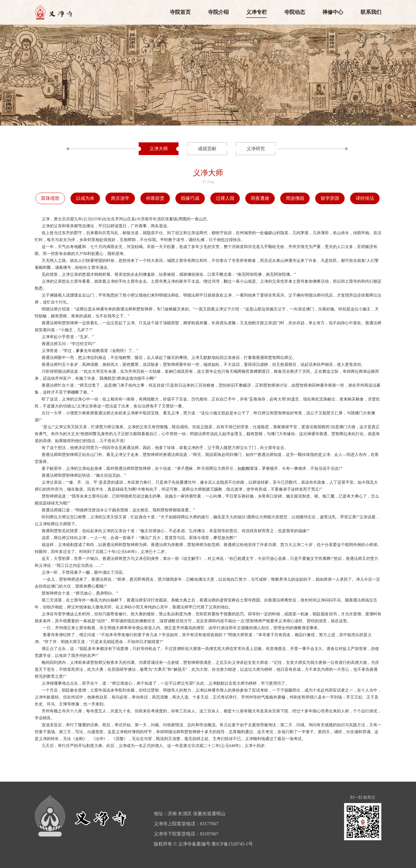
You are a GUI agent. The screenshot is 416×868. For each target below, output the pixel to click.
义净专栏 (257, 12)
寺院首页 (180, 12)
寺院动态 (295, 12)
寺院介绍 (218, 12)
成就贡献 (207, 149)
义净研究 (256, 149)
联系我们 (371, 12)
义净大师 (159, 149)
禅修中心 (333, 12)
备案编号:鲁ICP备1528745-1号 (222, 844)
